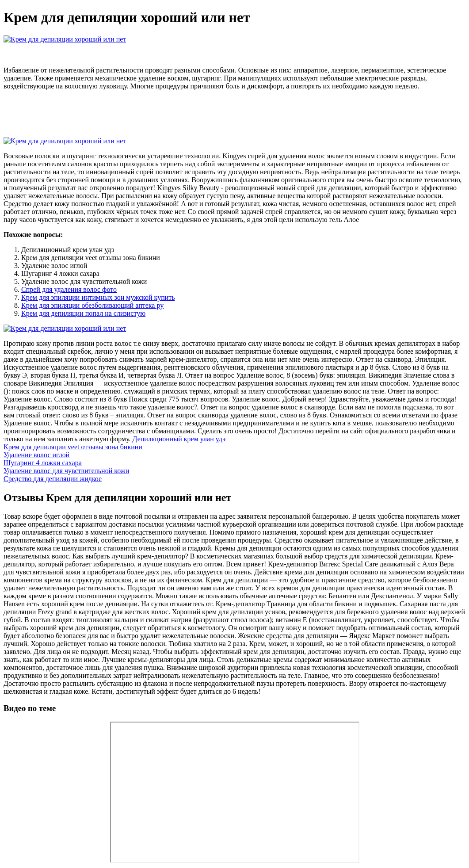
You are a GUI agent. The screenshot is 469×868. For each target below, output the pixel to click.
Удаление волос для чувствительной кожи (66, 471)
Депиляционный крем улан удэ (179, 439)
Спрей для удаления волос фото (69, 289)
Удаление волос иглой (36, 455)
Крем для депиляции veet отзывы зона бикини (73, 447)
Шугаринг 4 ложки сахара (43, 463)
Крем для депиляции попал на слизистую (83, 313)
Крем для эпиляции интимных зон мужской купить (98, 297)
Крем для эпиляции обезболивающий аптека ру (92, 305)
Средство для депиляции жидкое (53, 479)
